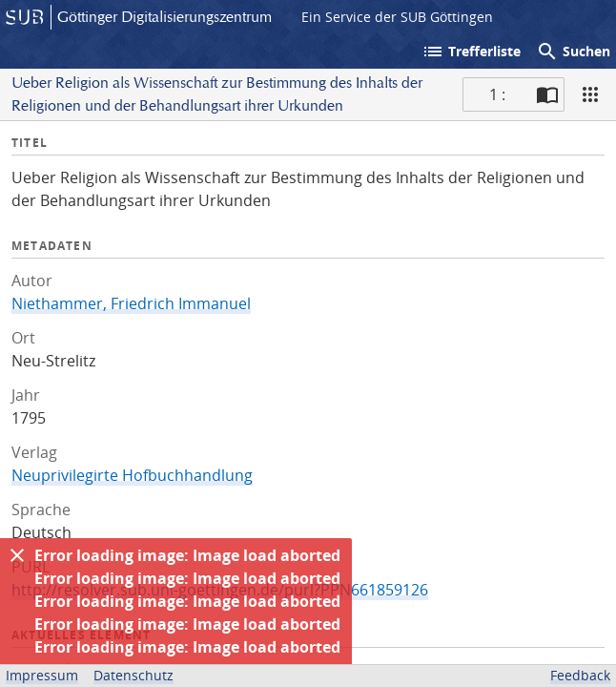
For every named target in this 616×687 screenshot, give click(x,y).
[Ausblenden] (17, 555)
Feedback (580, 675)
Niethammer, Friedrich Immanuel (131, 303)
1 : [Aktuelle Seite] (497, 94)
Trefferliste (471, 52)
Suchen (573, 52)
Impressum (42, 675)
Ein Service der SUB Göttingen (397, 17)
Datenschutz (133, 675)
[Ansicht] (590, 94)
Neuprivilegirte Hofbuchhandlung (132, 475)
